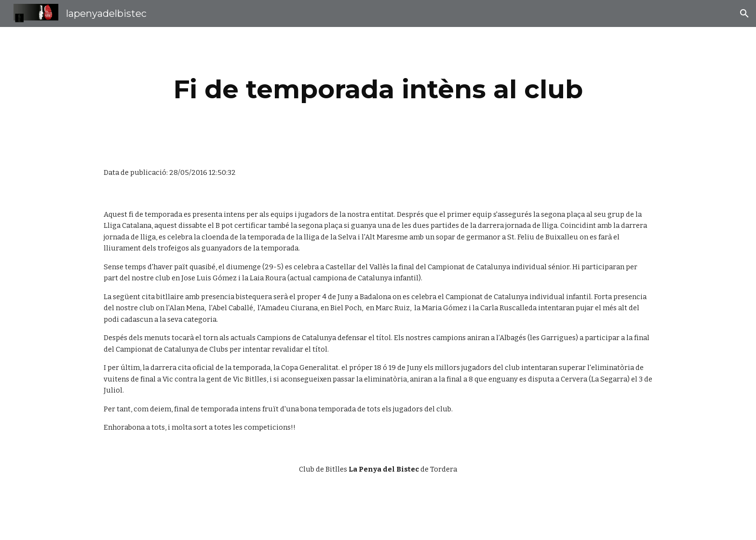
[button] (744, 13)
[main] (378, 89)
